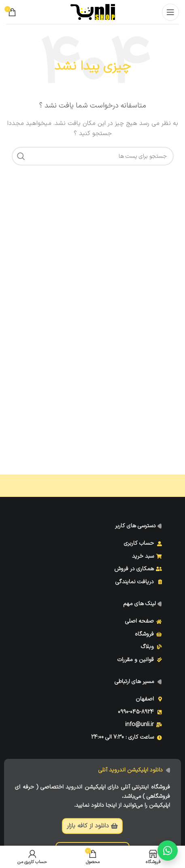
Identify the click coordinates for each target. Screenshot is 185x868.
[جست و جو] (93, 156)
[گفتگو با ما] (168, 851)
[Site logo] (93, 12)
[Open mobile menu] (170, 12)
